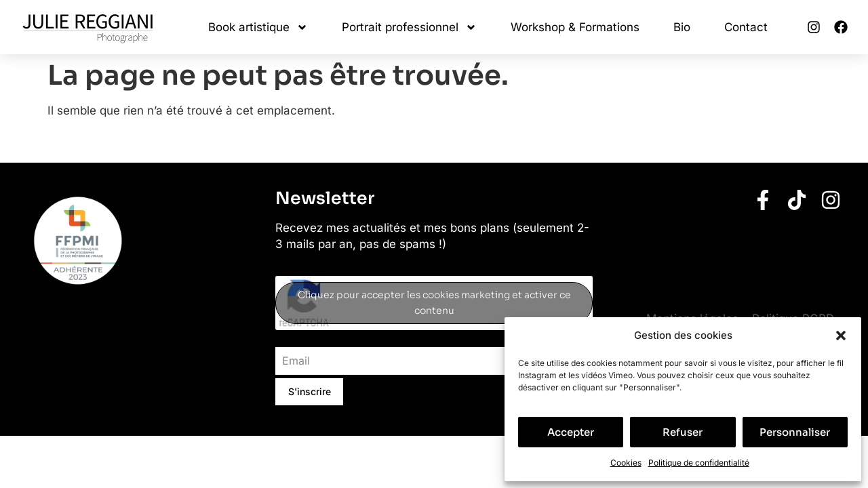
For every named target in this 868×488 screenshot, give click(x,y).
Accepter (571, 432)
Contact (746, 27)
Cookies (626, 463)
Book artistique (258, 27)
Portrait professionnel (409, 27)
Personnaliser (795, 432)
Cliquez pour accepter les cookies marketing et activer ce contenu (434, 303)
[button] (841, 335)
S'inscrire (310, 391)
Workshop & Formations (575, 27)
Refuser (683, 432)
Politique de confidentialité (699, 463)
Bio (682, 27)
